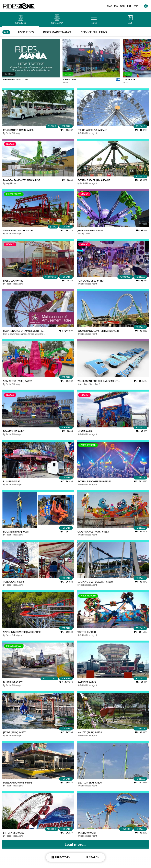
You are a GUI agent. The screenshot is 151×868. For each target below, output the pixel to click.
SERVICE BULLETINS (94, 32)
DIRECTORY (61, 857)
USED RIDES (26, 32)
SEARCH (93, 857)
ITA (116, 6)
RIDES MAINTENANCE (57, 32)
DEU (122, 6)
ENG (110, 6)
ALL (6, 32)
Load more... (76, 844)
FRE (129, 6)
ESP (136, 6)
